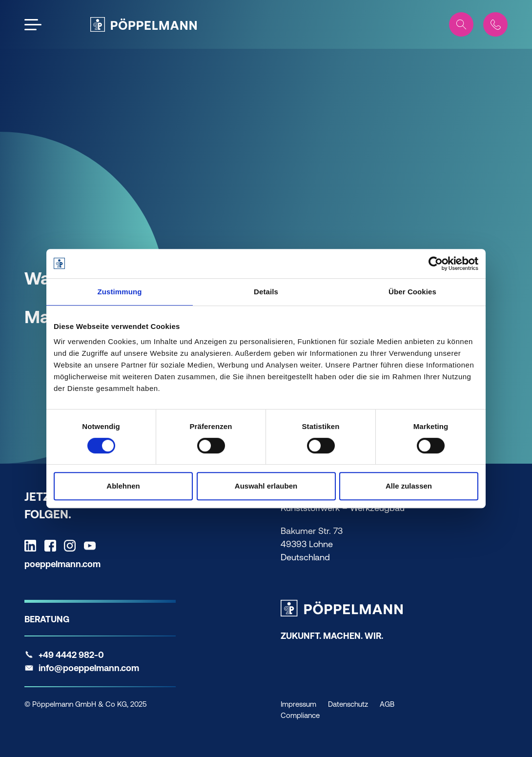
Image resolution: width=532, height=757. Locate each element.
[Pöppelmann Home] (143, 24)
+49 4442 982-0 (71, 655)
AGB (387, 704)
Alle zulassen (409, 486)
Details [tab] (266, 292)
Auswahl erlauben (266, 486)
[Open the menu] (33, 25)
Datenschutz (348, 704)
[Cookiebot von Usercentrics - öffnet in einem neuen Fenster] (436, 264)
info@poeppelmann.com (89, 668)
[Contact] (495, 24)
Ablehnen (123, 486)
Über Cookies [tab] (412, 292)
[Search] (461, 24)
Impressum (298, 704)
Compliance (300, 715)
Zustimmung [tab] (120, 292)
